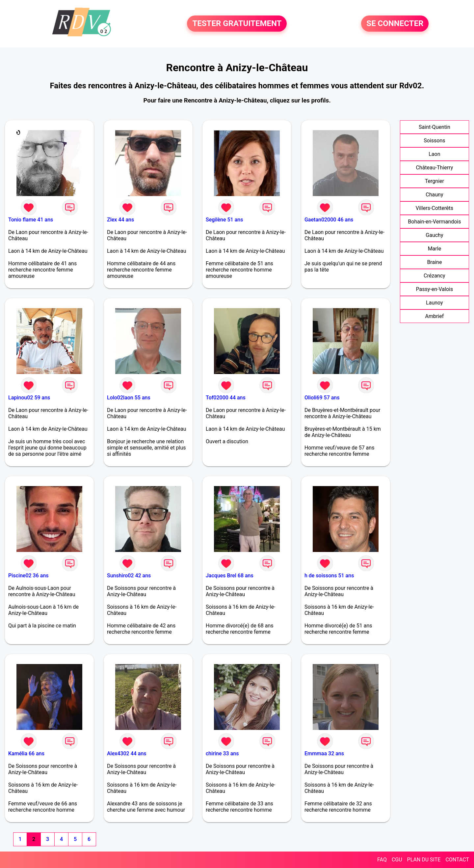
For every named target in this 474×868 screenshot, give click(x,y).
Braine (434, 262)
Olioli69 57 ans (322, 398)
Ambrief (434, 316)
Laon (434, 154)
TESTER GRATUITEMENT (237, 24)
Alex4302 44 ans (127, 753)
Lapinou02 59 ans (29, 398)
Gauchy (434, 235)
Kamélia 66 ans (26, 753)
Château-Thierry (434, 168)
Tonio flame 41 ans (31, 220)
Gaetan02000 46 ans (329, 220)
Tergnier (434, 181)
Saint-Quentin (434, 127)
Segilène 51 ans (224, 220)
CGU (397, 860)
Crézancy (434, 276)
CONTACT (457, 860)
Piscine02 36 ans (28, 576)
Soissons (434, 141)
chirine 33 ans (222, 753)
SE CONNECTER (395, 24)
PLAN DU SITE (424, 860)
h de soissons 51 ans (329, 576)
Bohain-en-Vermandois (434, 222)
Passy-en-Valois (435, 289)
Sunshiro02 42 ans (129, 576)
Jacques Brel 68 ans (230, 576)
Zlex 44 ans (120, 220)
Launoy (434, 303)
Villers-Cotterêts (434, 208)
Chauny (434, 195)
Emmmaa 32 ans (324, 753)
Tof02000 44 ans (226, 398)
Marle (434, 249)
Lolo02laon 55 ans (129, 398)
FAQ (382, 860)
